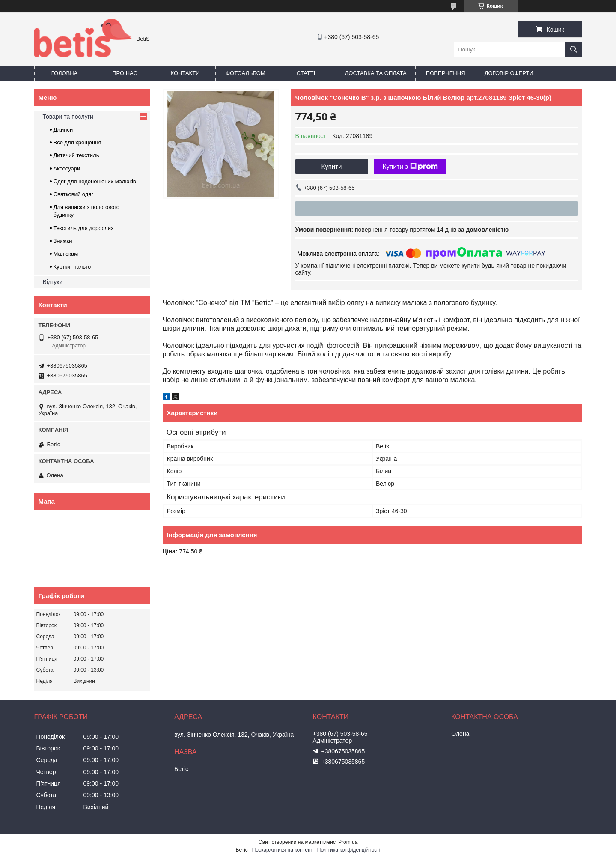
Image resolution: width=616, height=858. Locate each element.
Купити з (410, 167)
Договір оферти (509, 73)
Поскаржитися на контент (283, 850)
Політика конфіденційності (349, 850)
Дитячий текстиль (76, 155)
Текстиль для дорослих (84, 228)
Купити (332, 166)
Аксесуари (67, 169)
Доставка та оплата (376, 73)
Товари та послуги (68, 117)
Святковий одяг (74, 194)
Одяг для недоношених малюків (95, 181)
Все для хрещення (77, 142)
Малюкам (66, 254)
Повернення (446, 73)
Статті (306, 73)
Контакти (185, 73)
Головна (65, 73)
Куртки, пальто (72, 267)
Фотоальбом (246, 73)
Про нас (125, 73)
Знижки (63, 241)
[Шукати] (574, 49)
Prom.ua (348, 842)
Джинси (63, 130)
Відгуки (53, 282)
